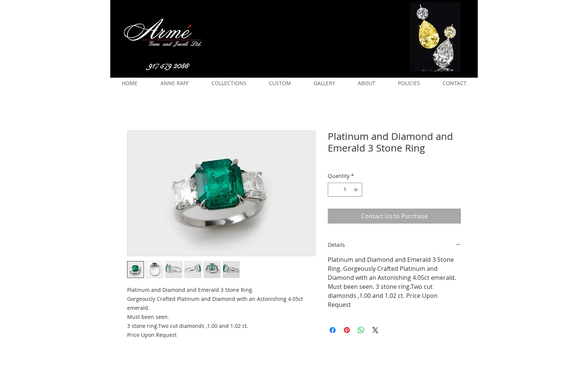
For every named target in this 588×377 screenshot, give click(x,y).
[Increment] (356, 190)
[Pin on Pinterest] (347, 330)
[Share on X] (375, 330)
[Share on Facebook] (333, 330)
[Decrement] (334, 190)
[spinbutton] (345, 190)
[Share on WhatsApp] (361, 330)
